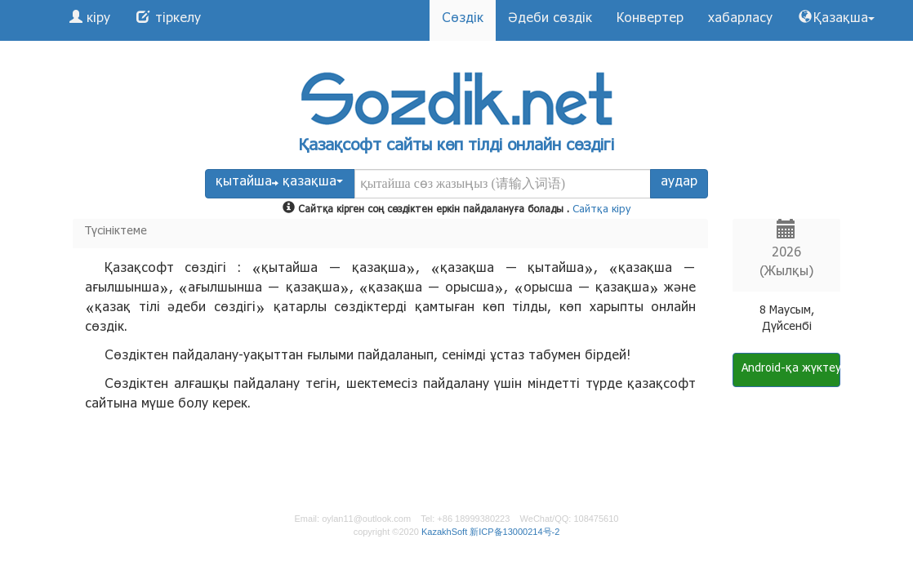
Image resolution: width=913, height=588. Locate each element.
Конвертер (650, 20)
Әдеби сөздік (550, 20)
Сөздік (463, 20)
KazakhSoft (444, 532)
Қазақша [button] (844, 20)
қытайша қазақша (279, 183)
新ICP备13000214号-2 (514, 532)
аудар (679, 183)
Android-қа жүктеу (791, 370)
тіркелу (176, 20)
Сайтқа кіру (601, 211)
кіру (96, 20)
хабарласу (740, 20)
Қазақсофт (340, 148)
